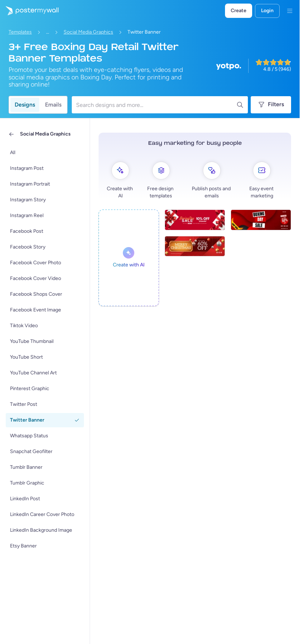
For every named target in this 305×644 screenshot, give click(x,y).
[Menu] (290, 11)
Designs (25, 105)
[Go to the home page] (29, 11)
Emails (53, 105)
